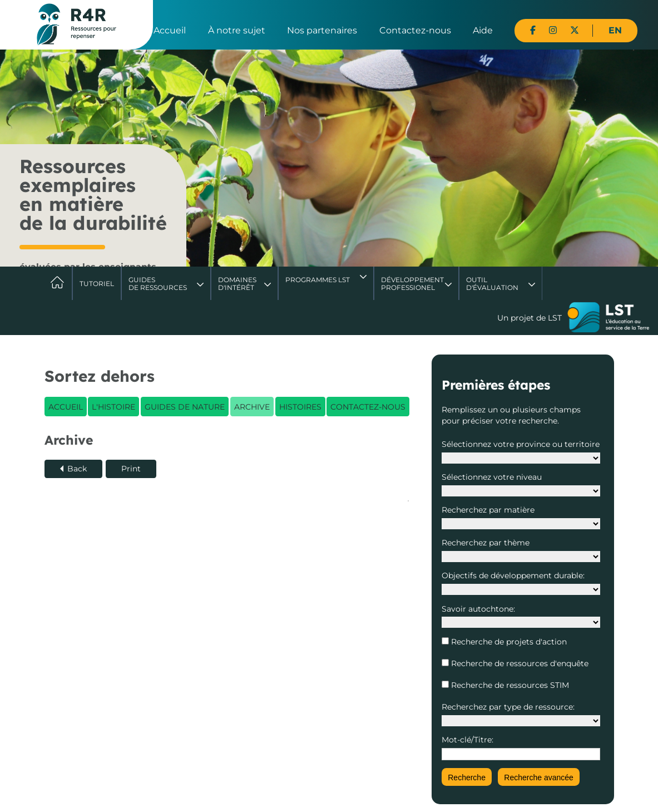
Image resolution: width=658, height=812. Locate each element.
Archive (252, 407)
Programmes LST (318, 280)
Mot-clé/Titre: (467, 740)
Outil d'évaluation (492, 284)
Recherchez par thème (486, 543)
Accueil (170, 30)
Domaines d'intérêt (237, 284)
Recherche (467, 777)
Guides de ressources (158, 284)
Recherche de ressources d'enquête (519, 663)
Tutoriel (97, 284)
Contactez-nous (415, 30)
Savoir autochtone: (478, 609)
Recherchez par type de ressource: (508, 707)
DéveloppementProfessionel (412, 284)
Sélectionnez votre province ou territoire (521, 444)
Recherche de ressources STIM (509, 685)
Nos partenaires (322, 30)
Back (77, 469)
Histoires (300, 407)
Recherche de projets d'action (508, 642)
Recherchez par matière (488, 510)
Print (131, 469)
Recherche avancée (539, 777)
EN (615, 30)
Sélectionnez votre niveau (492, 477)
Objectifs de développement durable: (513, 575)
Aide (483, 30)
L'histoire (113, 407)
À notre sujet (237, 30)
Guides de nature (185, 407)
